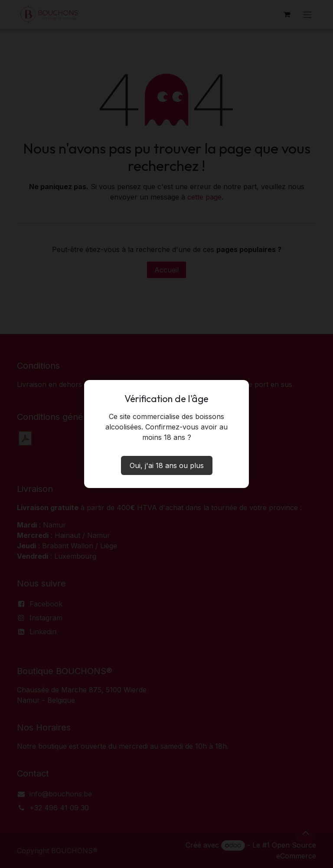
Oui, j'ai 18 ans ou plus (167, 465)
